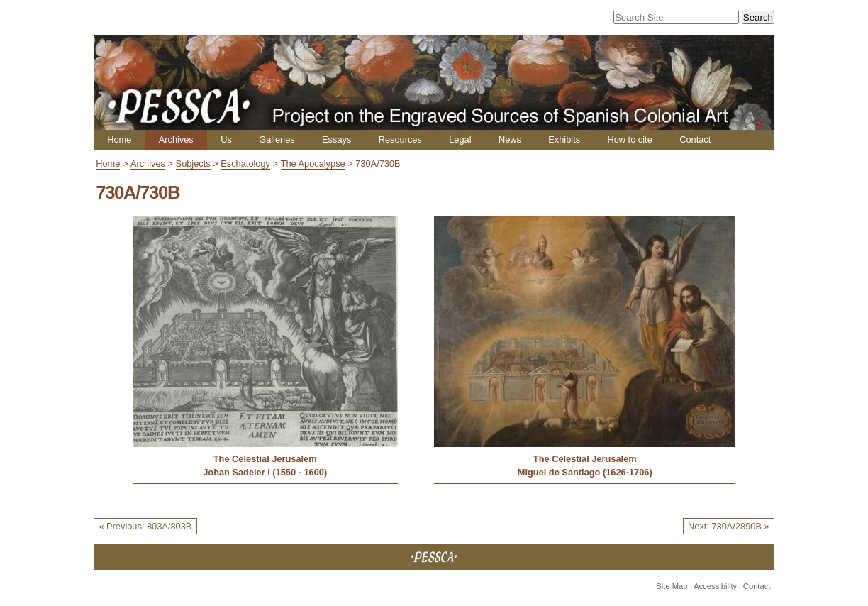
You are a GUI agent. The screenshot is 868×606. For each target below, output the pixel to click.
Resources (400, 139)
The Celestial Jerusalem (265, 459)
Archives (176, 139)
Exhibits (564, 139)
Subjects (193, 164)
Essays (336, 139)
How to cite (629, 139)
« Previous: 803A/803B (145, 526)
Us (226, 139)
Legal (460, 139)
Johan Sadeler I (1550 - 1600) (265, 472)
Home (119, 139)
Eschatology (245, 164)
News (510, 139)
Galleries (277, 139)
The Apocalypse (313, 164)
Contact (695, 139)
